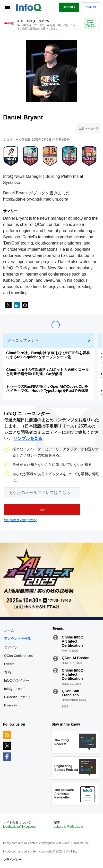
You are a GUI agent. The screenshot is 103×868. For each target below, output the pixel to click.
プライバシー (12, 860)
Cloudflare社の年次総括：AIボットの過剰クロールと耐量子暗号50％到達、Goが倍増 (48, 372)
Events (9, 664)
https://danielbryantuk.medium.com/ (36, 199)
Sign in (91, 7)
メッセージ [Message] (92, 128)
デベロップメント (23, 340)
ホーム (9, 630)
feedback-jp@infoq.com (19, 827)
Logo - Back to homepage (29, 7)
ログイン (11, 647)
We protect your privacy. (21, 520)
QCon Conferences (18, 656)
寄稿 (7, 672)
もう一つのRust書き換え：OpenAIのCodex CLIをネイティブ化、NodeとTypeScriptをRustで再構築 (47, 389)
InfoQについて (15, 689)
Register (69, 7)
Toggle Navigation (7, 7)
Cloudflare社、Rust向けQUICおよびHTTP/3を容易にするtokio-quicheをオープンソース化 (48, 355)
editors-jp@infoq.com (68, 827)
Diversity (11, 705)
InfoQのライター (17, 680)
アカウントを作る (18, 639)
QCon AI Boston (76, 658)
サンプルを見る (28, 439)
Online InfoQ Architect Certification (73, 641)
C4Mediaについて (18, 697)
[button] (42, 510)
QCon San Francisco (71, 693)
